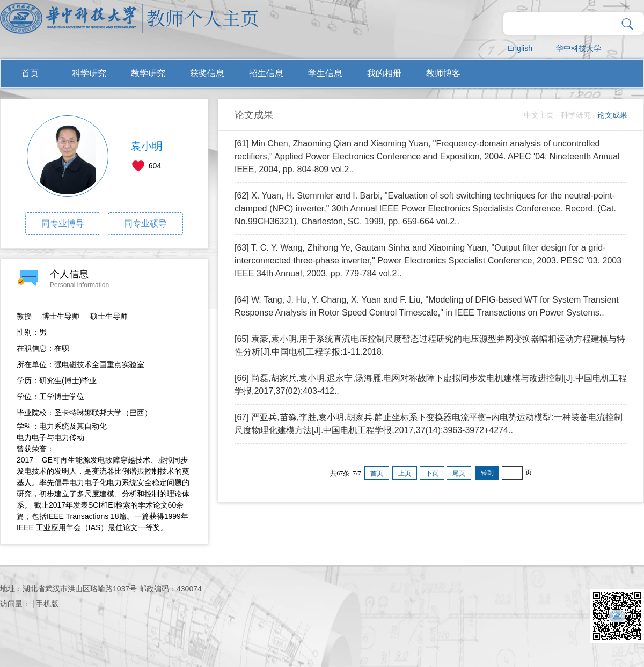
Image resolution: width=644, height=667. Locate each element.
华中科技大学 (579, 48)
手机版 (47, 604)
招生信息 (266, 73)
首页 (30, 73)
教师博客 (443, 73)
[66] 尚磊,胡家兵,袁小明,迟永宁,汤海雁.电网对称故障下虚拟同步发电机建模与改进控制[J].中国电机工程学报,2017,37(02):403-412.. (431, 384)
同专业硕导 (145, 223)
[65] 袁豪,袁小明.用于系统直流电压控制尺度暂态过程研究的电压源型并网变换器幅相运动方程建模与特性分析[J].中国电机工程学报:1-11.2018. (430, 345)
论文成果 (612, 115)
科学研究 (89, 73)
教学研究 (148, 73)
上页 (405, 473)
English (520, 48)
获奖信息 (207, 73)
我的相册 (384, 73)
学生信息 (325, 73)
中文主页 (539, 115)
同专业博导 (63, 223)
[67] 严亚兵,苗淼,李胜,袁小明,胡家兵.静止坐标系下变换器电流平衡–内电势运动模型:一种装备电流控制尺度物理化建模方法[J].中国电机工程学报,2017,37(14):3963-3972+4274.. (429, 424)
